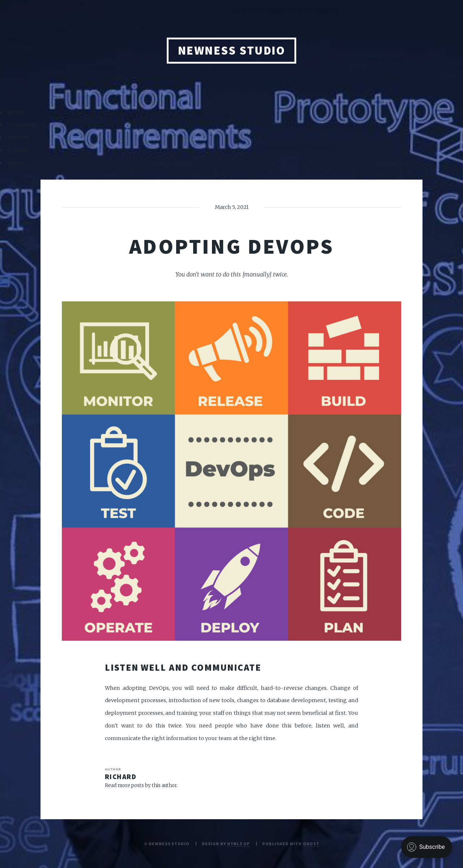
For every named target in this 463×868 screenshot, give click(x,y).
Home (16, 112)
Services (18, 137)
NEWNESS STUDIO (232, 50)
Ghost (311, 844)
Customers (22, 125)
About (16, 163)
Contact (18, 150)
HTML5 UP (239, 844)
